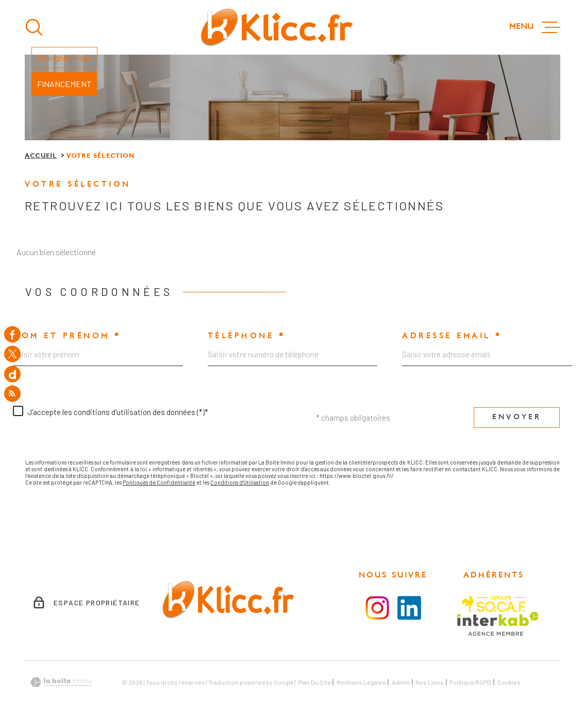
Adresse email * (452, 336)
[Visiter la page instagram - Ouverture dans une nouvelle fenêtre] (377, 608)
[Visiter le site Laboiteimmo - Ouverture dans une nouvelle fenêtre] (61, 682)
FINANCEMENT (64, 84)
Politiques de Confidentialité (159, 482)
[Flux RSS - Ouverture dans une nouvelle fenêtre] (12, 394)
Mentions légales (361, 682)
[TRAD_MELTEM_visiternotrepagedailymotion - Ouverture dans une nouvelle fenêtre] (12, 374)
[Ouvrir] (34, 27)
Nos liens (430, 682)
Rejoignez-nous (64, 57)
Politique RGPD (470, 682)
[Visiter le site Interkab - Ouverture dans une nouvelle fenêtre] (498, 624)
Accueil (41, 156)
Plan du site (314, 682)
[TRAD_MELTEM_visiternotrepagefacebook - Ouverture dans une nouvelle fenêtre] (12, 334)
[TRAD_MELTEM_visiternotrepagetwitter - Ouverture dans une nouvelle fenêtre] (12, 354)
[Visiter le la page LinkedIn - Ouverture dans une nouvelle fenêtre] (409, 608)
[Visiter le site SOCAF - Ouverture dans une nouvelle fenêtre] (494, 604)
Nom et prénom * (67, 336)
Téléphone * (247, 336)
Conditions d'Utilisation (240, 482)
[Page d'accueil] (277, 27)
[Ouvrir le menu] (535, 27)
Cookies (509, 682)
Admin (401, 682)
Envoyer (517, 417)
